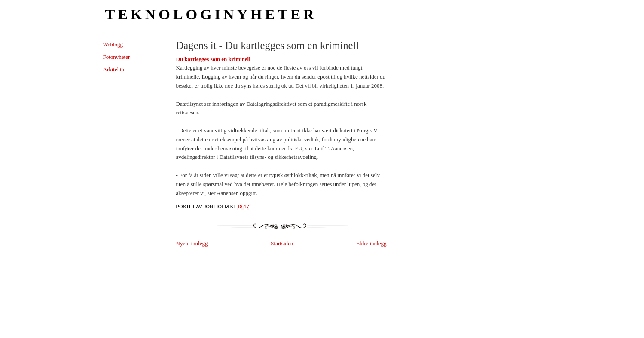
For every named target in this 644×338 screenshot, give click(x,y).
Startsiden (282, 243)
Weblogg (113, 44)
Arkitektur (115, 69)
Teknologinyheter (211, 14)
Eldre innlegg (371, 243)
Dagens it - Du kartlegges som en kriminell (268, 45)
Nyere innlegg (192, 243)
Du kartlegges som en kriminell (213, 59)
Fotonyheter (117, 57)
